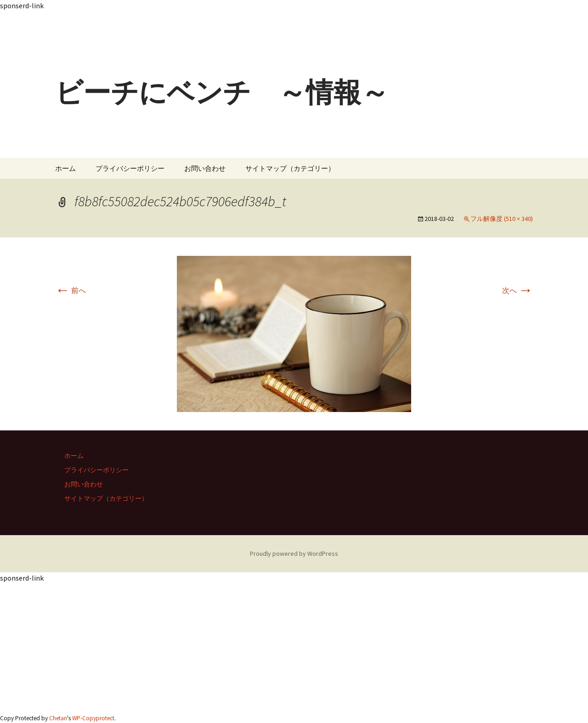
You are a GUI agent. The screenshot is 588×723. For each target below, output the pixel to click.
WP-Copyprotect (93, 718)
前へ (71, 290)
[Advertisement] (276, 32)
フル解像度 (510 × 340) (502, 219)
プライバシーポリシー (130, 168)
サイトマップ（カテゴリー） (290, 168)
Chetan (58, 718)
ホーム (65, 168)
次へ (517, 290)
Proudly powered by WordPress (294, 554)
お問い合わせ (205, 168)
